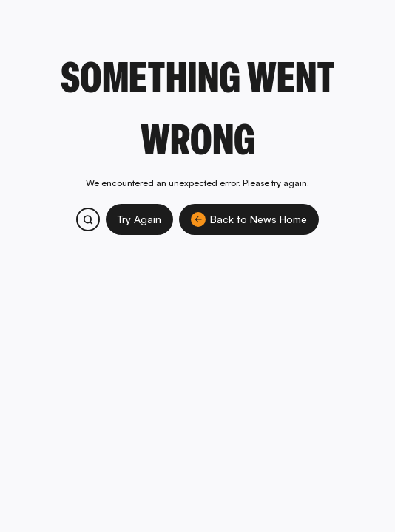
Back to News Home (249, 219)
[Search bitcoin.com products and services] (88, 219)
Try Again (139, 219)
